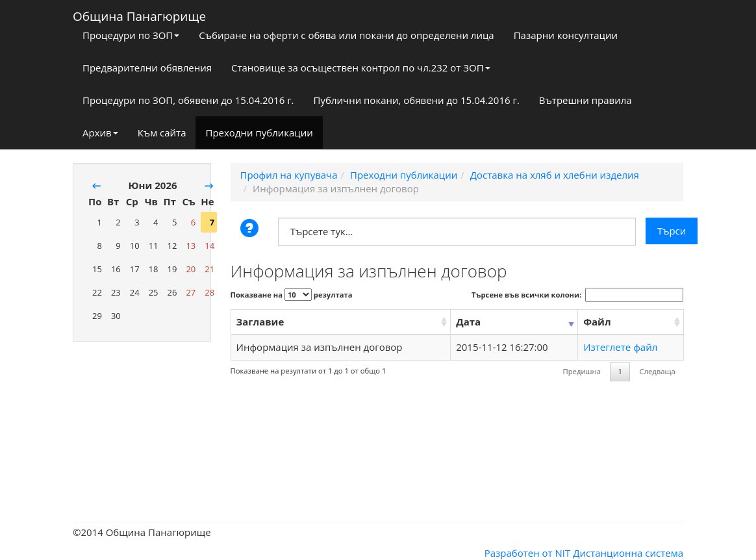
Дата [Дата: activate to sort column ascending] (468, 322)
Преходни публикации (259, 133)
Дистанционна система (628, 553)
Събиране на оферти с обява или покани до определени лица (346, 35)
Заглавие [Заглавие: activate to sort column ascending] (260, 322)
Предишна (582, 371)
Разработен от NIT (528, 553)
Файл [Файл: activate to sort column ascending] (597, 322)
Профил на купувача (289, 175)
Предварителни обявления (147, 68)
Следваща (657, 371)
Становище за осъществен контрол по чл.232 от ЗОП (361, 68)
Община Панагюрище (139, 14)
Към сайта (162, 133)
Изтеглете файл (620, 347)
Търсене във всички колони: (577, 295)
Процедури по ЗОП (131, 35)
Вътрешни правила (586, 100)
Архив (100, 133)
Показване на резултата (292, 295)
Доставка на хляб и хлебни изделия (555, 175)
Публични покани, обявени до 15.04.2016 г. (417, 100)
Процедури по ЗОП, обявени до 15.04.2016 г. (188, 100)
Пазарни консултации (566, 35)
